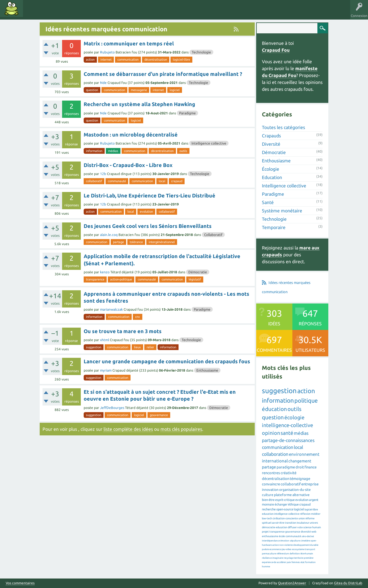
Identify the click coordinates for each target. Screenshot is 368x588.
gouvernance (159, 415)
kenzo (105, 272)
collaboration (275, 454)
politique (306, 400)
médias (113, 151)
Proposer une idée (129, 13)
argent (314, 500)
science (307, 527)
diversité (306, 532)
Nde (103, 83)
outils (183, 151)
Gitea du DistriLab (348, 583)
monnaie (268, 504)
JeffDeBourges (112, 408)
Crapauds (271, 136)
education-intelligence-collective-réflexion (286, 514)
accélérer (281, 562)
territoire (299, 558)
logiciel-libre (181, 59)
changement (300, 461)
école (282, 536)
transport (310, 549)
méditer (316, 514)
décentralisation (156, 59)
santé (287, 433)
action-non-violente (282, 545)
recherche (269, 509)
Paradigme (187, 113)
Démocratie (198, 272)
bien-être (268, 500)
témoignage (300, 479)
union (302, 518)
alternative (301, 495)
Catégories (74, 13)
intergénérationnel (162, 242)
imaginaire (278, 558)
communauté (117, 181)
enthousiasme (270, 536)
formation (310, 562)
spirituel (267, 523)
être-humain (307, 554)
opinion (271, 433)
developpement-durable (306, 545)
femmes (296, 562)
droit (300, 467)
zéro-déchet (308, 536)
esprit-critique (285, 500)
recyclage (289, 558)
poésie (265, 549)
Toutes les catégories (283, 127)
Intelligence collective (209, 143)
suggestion (94, 347)
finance (310, 467)
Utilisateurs (98, 13)
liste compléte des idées (128, 429)
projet (265, 532)
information (94, 151)
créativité (289, 473)
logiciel (175, 90)
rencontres (271, 473)
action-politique (121, 279)
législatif (195, 279)
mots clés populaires (181, 429)
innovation (270, 490)
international (275, 461)
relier (150, 347)
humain (317, 527)
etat (302, 562)
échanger (281, 504)
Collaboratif (213, 235)
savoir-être (278, 523)
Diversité (271, 144)
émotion (285, 541)
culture (268, 495)
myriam (106, 370)
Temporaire (274, 227)
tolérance (136, 242)
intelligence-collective (287, 425)
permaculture (269, 554)
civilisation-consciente (285, 518)
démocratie (269, 527)
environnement (304, 454)
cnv (138, 317)
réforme (310, 518)
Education (272, 177)
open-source (285, 509)
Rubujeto (107, 52)
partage (118, 242)
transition (291, 523)
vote (300, 527)
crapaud (177, 181)
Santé (268, 202)
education (281, 527)
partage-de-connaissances (288, 440)
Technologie (201, 52)
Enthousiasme (207, 370)
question (92, 90)
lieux (137, 347)
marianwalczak (111, 309)
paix (289, 562)
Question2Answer (292, 583)
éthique (293, 504)
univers (314, 523)
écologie (294, 417)
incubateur (303, 523)
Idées (33, 13)
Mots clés (52, 13)
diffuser (292, 527)
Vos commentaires (20, 583)
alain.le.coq (109, 235)
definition (295, 554)
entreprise (310, 484)
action (90, 59)
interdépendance (271, 541)
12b (103, 174)
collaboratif (94, 181)
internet (106, 59)
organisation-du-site (295, 490)
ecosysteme (298, 549)
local (162, 181)
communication (128, 59)
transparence (95, 279)
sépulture (295, 541)
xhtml (105, 340)
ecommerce (275, 549)
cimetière (305, 541)
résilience (267, 558)
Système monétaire (282, 211)
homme (266, 567)
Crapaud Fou (276, 50)
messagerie (139, 90)
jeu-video (287, 549)
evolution (146, 212)
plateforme (283, 495)
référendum (283, 554)
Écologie (271, 169)
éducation (274, 409)
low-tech (267, 518)
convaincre (271, 484)
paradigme (286, 467)
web (314, 532)
